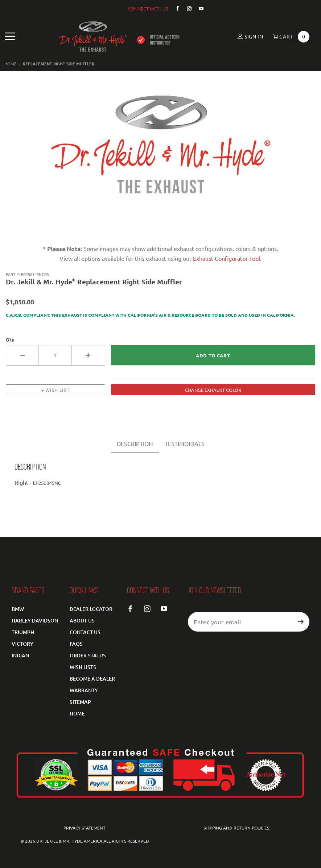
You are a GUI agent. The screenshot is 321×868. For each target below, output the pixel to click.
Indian (20, 655)
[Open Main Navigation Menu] (10, 36)
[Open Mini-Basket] (289, 37)
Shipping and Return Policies (236, 828)
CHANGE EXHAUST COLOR (213, 390)
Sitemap (80, 702)
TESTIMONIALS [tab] (185, 443)
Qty (10, 339)
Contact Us (85, 632)
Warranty (84, 690)
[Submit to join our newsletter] (301, 622)
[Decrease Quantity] (22, 355)
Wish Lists (83, 667)
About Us (82, 620)
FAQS (76, 644)
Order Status (88, 655)
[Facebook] (175, 9)
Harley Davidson (35, 620)
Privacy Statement (85, 828)
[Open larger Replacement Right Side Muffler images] (161, 154)
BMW (18, 609)
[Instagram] (186, 9)
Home (77, 713)
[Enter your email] (240, 622)
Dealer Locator (91, 609)
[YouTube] (198, 9)
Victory (22, 644)
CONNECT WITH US (148, 9)
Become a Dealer (92, 679)
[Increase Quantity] (88, 355)
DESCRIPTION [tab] (135, 443)
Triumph (23, 632)
